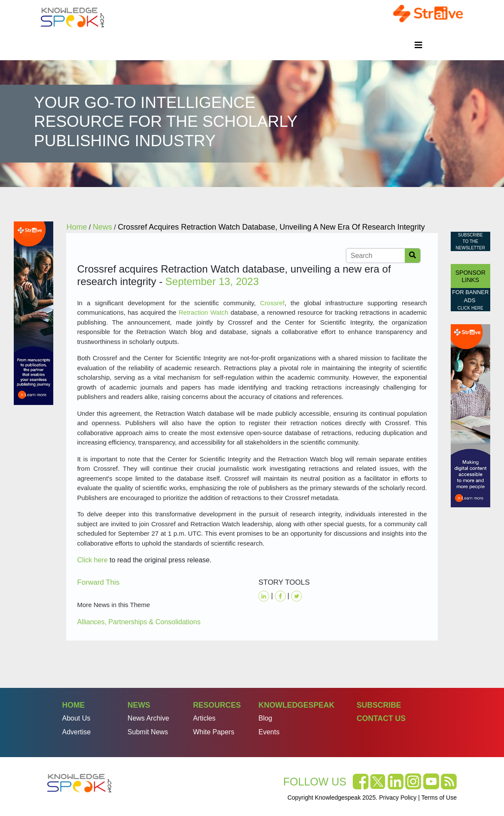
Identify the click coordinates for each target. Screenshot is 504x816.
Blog (265, 718)
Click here (92, 560)
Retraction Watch (204, 312)
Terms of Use (439, 798)
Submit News (148, 732)
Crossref (272, 303)
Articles (204, 718)
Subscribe (379, 705)
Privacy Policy (398, 798)
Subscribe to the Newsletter (470, 241)
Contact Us (381, 718)
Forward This (98, 582)
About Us (76, 718)
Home (74, 705)
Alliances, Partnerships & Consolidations (139, 622)
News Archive (148, 718)
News (139, 705)
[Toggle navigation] (418, 45)
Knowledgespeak (296, 705)
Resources (217, 705)
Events (269, 732)
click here (470, 308)
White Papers (214, 732)
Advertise (77, 732)
